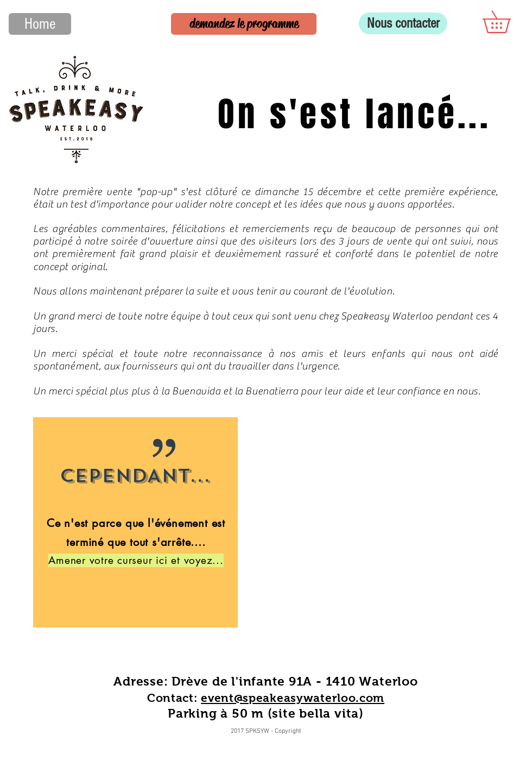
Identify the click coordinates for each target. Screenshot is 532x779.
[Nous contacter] (403, 23)
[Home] (40, 24)
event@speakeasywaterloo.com (293, 698)
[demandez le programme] (244, 24)
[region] (135, 522)
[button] (507, 22)
